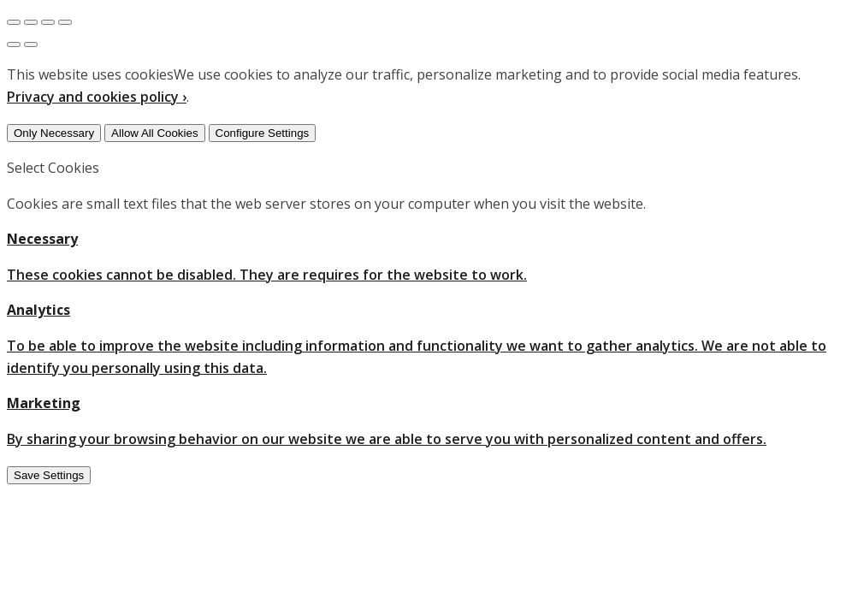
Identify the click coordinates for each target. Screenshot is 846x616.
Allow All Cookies (154, 133)
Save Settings (49, 475)
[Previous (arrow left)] (14, 44)
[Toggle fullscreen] (48, 22)
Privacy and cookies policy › (97, 97)
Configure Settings (263, 133)
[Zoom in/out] (65, 22)
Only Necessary (54, 133)
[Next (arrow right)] (31, 44)
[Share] (31, 22)
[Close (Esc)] (14, 22)
